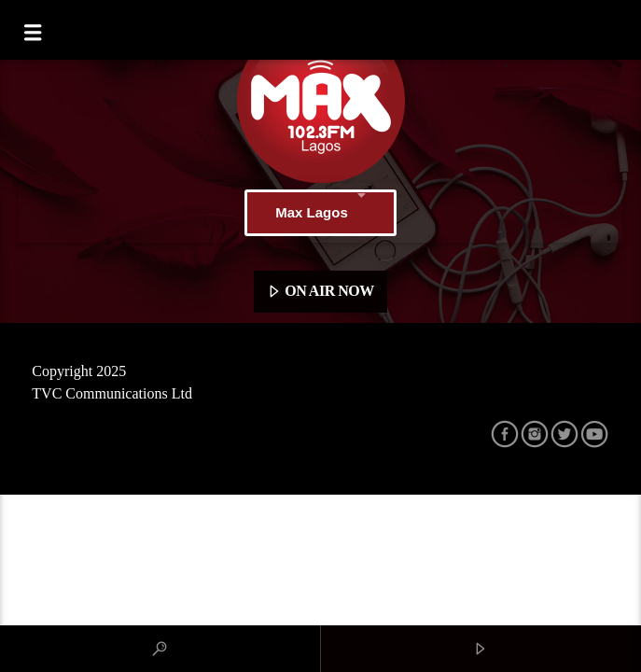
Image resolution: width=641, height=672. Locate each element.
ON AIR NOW (320, 292)
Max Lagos (320, 213)
